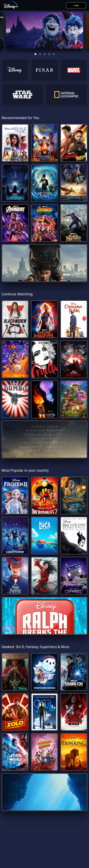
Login (76, 5)
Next (80, 30)
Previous (8, 30)
